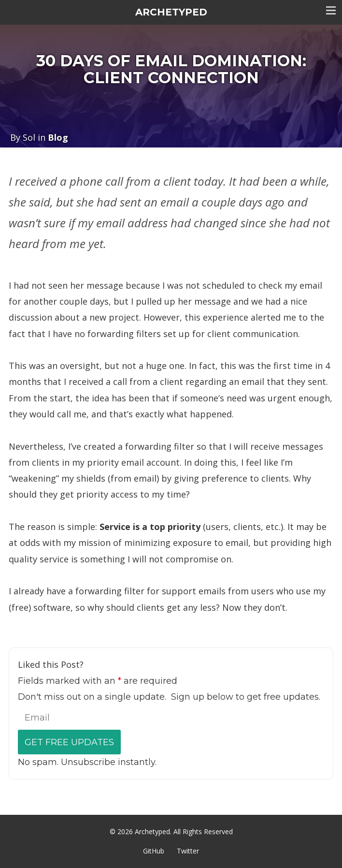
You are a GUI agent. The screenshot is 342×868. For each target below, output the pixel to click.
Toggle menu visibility (331, 10)
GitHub (154, 851)
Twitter (188, 851)
